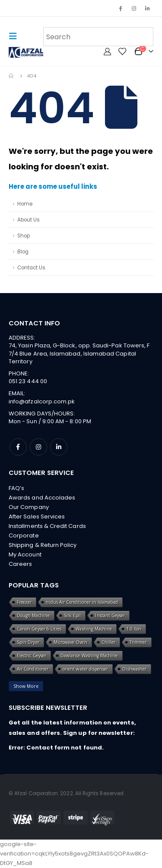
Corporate (24, 535)
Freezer (24, 602)
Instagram (38, 447)
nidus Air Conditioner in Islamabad (82, 602)
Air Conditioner (33, 669)
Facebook (18, 447)
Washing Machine (94, 629)
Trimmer (138, 642)
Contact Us (31, 268)
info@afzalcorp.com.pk (42, 401)
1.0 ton (133, 629)
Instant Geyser (110, 615)
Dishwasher (134, 669)
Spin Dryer (28, 642)
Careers (20, 564)
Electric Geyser (32, 656)
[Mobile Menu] (16, 36)
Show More (26, 686)
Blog (23, 252)
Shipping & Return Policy (43, 545)
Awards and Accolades (42, 498)
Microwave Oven (70, 642)
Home (25, 204)
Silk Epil (73, 615)
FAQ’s (16, 488)
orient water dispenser (85, 669)
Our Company (29, 507)
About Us (29, 220)
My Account (25, 554)
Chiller (108, 642)
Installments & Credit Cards (47, 526)
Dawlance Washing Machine (89, 656)
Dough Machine (33, 615)
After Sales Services (37, 517)
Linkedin (59, 447)
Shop (24, 236)
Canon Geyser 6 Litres (39, 629)
